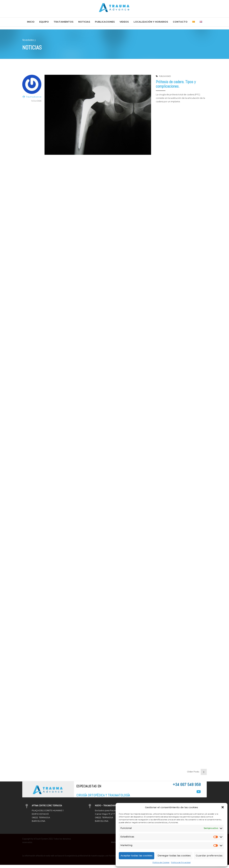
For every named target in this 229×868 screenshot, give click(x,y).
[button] (223, 807)
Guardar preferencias (209, 856)
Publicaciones (105, 22)
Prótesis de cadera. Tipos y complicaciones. (176, 84)
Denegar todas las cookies (174, 856)
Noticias (84, 22)
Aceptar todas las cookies (137, 856)
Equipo (44, 22)
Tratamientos (64, 22)
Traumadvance (34, 97)
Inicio (31, 22)
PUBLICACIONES (165, 76)
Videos (124, 22)
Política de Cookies (161, 862)
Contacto (180, 22)
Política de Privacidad (181, 862)
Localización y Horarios (151, 22)
